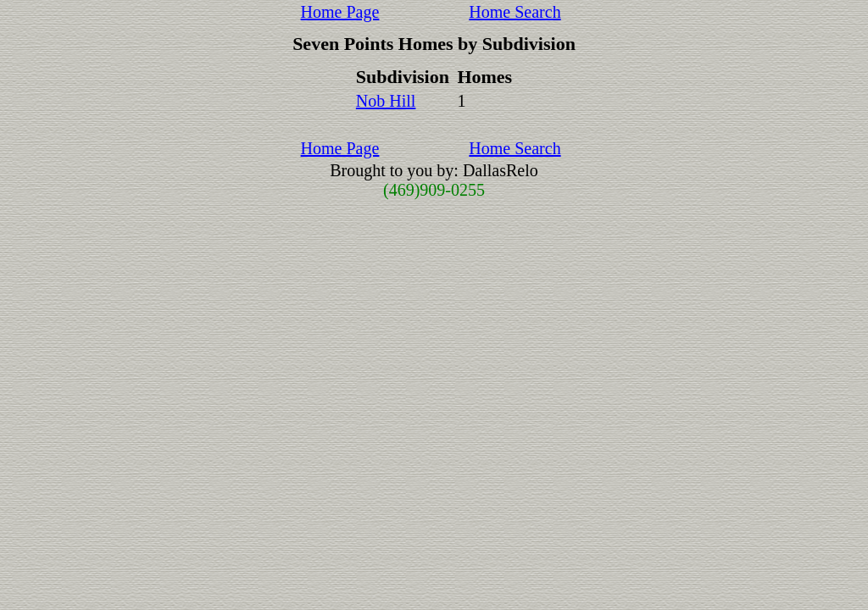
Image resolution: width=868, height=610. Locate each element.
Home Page (340, 12)
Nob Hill (386, 101)
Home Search (515, 12)
